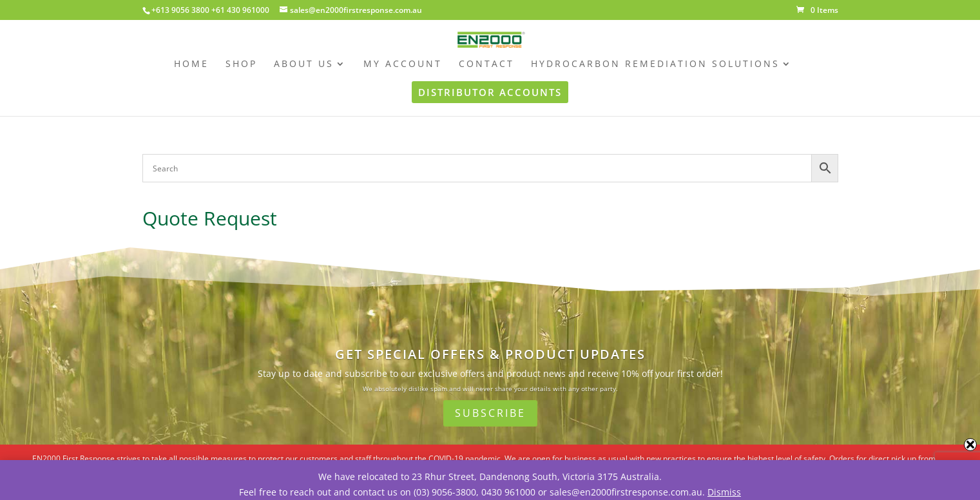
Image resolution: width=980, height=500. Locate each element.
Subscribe (490, 413)
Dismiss (724, 492)
